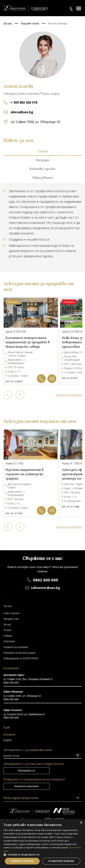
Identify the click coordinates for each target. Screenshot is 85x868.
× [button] (81, 823)
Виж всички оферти (69, 395)
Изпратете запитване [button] (26, 786)
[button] (42, 855)
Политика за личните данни (19, 653)
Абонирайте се (27, 771)
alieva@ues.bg (22, 112)
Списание (9, 641)
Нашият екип (30, 23)
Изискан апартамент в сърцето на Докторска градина (24, 474)
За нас (8, 23)
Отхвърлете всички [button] (61, 861)
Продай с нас (11, 619)
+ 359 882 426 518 (24, 102)
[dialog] (42, 843)
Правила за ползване (16, 647)
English (8, 740)
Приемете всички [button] (22, 861)
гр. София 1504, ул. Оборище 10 (22, 696)
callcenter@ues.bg (45, 588)
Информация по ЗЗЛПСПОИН (21, 658)
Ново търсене (11, 613)
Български (9, 735)
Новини (8, 636)
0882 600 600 (45, 580)
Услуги (7, 630)
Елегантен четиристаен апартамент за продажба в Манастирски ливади (28, 342)
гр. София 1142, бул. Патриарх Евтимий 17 (28, 679)
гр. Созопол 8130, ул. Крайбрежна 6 (24, 714)
